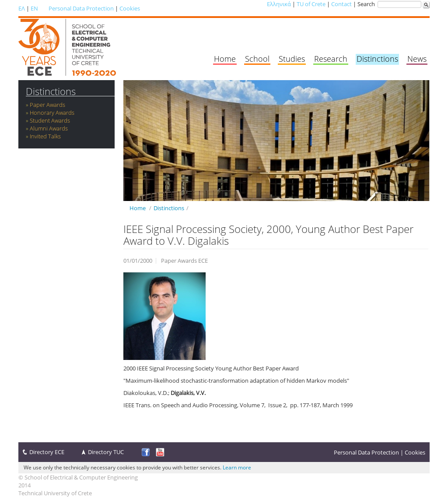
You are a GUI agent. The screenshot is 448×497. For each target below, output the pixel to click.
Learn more (237, 467)
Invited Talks (45, 136)
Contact (341, 4)
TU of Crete (311, 4)
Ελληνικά (279, 4)
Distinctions (377, 59)
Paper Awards (47, 105)
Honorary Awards (52, 113)
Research (331, 59)
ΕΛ (22, 8)
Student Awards (50, 120)
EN (34, 8)
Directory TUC (106, 452)
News (417, 59)
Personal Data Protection (81, 8)
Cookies (130, 8)
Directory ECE (47, 452)
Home (225, 59)
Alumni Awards (49, 128)
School (257, 59)
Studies (292, 59)
